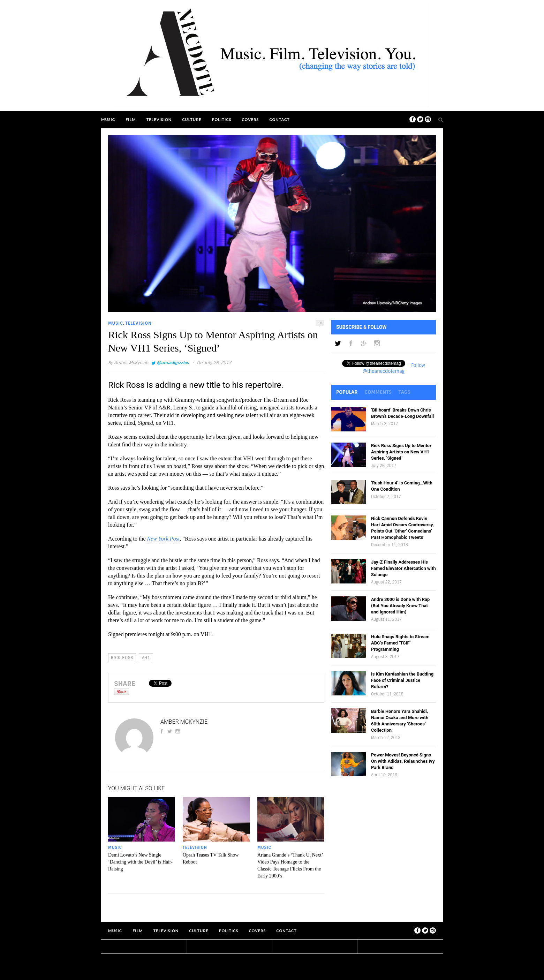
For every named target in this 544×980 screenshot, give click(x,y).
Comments (378, 392)
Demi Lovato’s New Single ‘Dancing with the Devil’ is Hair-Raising (140, 862)
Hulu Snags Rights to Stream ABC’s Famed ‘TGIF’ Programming (400, 643)
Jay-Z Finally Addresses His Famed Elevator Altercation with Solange (403, 568)
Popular (347, 392)
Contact (279, 119)
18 (320, 323)
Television (159, 119)
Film (131, 119)
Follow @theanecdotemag (394, 368)
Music (108, 119)
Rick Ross (122, 658)
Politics (222, 119)
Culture (192, 119)
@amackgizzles (173, 363)
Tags (405, 392)
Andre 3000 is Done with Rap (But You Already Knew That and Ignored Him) (400, 606)
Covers (250, 119)
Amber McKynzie (131, 363)
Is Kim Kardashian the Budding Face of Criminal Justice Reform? (402, 680)
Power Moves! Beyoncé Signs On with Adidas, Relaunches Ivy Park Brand (403, 761)
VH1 (146, 658)
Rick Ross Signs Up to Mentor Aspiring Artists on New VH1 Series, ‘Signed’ (401, 452)
